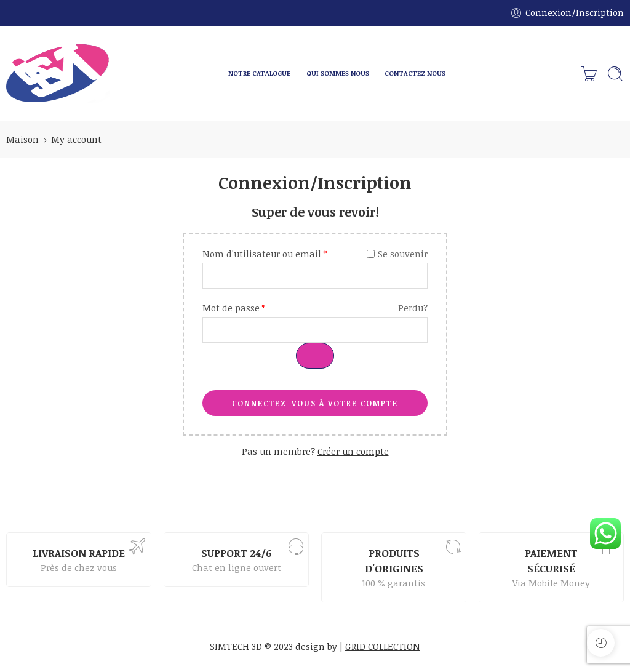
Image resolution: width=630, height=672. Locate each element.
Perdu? (413, 308)
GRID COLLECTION (383, 646)
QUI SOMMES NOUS (338, 73)
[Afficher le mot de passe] (315, 356)
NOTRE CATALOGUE (259, 73)
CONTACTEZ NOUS (415, 73)
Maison (22, 139)
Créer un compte (353, 451)
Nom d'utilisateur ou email (265, 254)
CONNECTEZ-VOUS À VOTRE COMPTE (315, 403)
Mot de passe (234, 308)
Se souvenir (397, 254)
